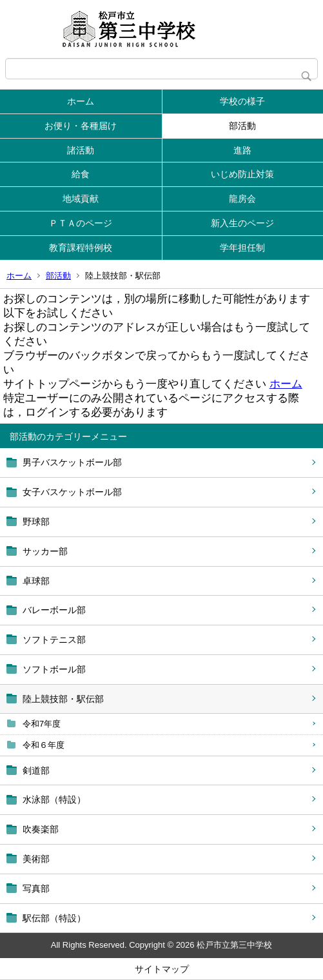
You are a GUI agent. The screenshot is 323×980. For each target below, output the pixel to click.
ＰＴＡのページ (81, 223)
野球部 (36, 522)
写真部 (36, 888)
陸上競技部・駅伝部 (63, 699)
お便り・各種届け (81, 126)
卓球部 (36, 581)
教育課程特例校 (81, 248)
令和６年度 (44, 745)
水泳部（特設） (54, 799)
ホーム (81, 101)
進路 (242, 150)
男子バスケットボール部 (72, 462)
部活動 (242, 126)
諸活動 (81, 150)
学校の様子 (242, 101)
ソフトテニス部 (54, 640)
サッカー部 (45, 551)
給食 (81, 174)
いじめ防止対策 (242, 174)
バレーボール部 (54, 610)
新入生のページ (242, 223)
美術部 (36, 859)
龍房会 (242, 199)
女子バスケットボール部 (72, 492)
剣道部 (36, 770)
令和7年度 (42, 724)
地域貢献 (81, 199)
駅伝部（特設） (54, 918)
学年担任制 (242, 248)
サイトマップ (162, 969)
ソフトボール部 (54, 669)
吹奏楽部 (41, 829)
